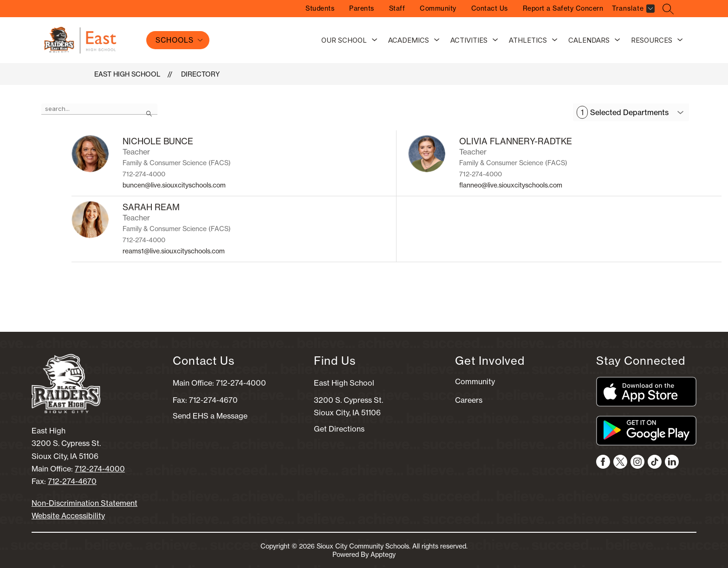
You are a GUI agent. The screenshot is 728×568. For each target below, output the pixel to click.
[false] (99, 109)
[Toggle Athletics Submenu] (555, 40)
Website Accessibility (68, 516)
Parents (362, 8)
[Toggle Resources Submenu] (680, 40)
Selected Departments (623, 112)
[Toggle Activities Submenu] (495, 40)
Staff (397, 8)
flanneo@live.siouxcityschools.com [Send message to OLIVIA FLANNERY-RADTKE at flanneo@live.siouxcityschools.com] (511, 185)
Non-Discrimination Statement (84, 503)
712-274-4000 (100, 469)
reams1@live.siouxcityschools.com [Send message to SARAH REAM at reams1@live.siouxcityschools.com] (174, 251)
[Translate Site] (632, 10)
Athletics (528, 40)
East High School (127, 74)
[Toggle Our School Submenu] (375, 40)
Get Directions (339, 429)
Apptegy (383, 555)
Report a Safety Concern (563, 8)
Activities (469, 40)
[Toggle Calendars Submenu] (617, 40)
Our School (344, 40)
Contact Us (490, 8)
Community (438, 8)
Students (320, 8)
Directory (200, 74)
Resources (652, 40)
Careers (469, 400)
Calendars (589, 40)
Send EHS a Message (210, 416)
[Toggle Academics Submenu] (437, 40)
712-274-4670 (72, 481)
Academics (409, 40)
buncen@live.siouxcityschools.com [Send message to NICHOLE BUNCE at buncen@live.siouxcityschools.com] (174, 185)
